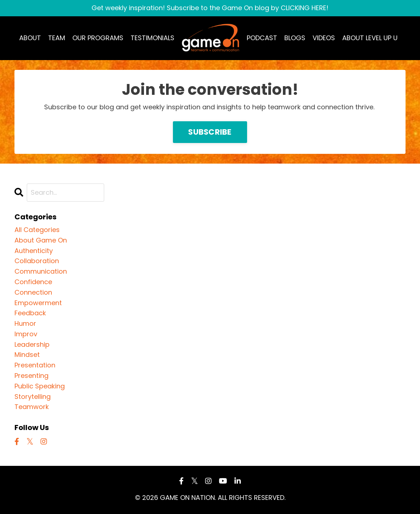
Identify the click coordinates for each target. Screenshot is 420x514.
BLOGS (295, 38)
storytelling (33, 397)
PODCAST (262, 38)
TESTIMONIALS (152, 38)
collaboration (37, 261)
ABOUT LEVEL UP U (370, 38)
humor (25, 323)
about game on (41, 240)
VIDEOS (324, 38)
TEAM (57, 38)
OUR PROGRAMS (98, 38)
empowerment (38, 303)
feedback (30, 313)
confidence (33, 282)
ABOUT (30, 38)
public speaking (40, 386)
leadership (32, 344)
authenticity (34, 251)
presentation (35, 365)
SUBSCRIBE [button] (210, 132)
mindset (27, 355)
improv (26, 334)
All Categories (37, 230)
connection (33, 292)
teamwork (32, 407)
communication (41, 271)
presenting (31, 376)
